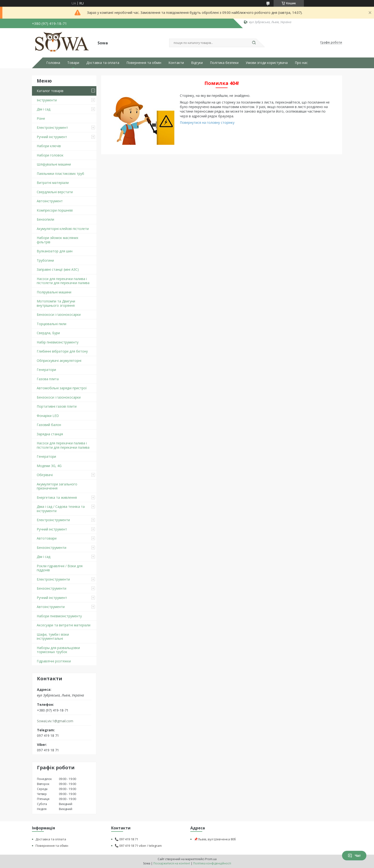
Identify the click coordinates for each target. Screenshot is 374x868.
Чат (354, 856)
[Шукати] (254, 43)
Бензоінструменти (52, 548)
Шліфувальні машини (54, 164)
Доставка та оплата (103, 63)
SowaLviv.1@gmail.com (55, 721)
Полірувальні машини (54, 292)
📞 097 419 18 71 (126, 839)
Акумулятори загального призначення (57, 486)
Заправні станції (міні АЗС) (58, 269)
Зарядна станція (50, 434)
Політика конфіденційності (212, 863)
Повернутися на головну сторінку (207, 122)
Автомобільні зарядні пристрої (62, 388)
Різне (41, 118)
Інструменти (47, 100)
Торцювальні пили (52, 324)
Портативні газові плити (57, 406)
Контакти (176, 63)
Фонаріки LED (48, 416)
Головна (53, 63)
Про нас (301, 63)
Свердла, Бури (48, 333)
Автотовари (47, 538)
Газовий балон (49, 425)
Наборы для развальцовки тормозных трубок (58, 650)
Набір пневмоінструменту (58, 342)
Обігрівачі (45, 475)
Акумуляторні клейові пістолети (63, 229)
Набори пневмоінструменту (59, 616)
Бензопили (45, 219)
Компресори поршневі (55, 210)
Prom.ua (211, 859)
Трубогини (45, 260)
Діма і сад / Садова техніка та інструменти (61, 509)
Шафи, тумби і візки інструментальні (53, 637)
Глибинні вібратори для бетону (62, 351)
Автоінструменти (51, 607)
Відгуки (197, 63)
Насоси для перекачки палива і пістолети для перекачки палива (63, 281)
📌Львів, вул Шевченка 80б (215, 839)
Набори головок (50, 155)
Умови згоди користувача (267, 63)
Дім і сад (44, 109)
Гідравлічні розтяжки (54, 661)
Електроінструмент (52, 127)
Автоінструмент (50, 201)
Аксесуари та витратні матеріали (64, 625)
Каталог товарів (50, 91)
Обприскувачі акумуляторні (59, 361)
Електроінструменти (53, 520)
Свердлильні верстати (55, 192)
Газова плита (48, 379)
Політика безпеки (224, 63)
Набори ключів (49, 146)
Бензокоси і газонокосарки (59, 314)
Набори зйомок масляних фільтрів (57, 240)
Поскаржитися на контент (172, 863)
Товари (73, 63)
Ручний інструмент (52, 137)
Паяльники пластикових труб (60, 174)
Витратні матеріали (53, 183)
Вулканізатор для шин (55, 251)
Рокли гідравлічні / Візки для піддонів (60, 568)
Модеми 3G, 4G (49, 466)
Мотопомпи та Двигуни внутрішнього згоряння (56, 303)
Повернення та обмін (144, 63)
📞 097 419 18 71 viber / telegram (138, 846)
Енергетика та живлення (57, 497)
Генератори (46, 370)
